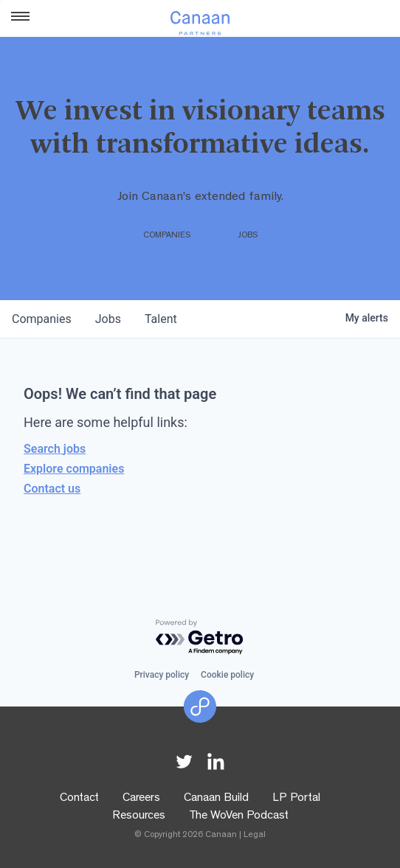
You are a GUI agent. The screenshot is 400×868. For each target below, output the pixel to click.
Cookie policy (227, 675)
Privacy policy (162, 675)
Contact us (52, 489)
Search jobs (55, 449)
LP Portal (296, 799)
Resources (139, 816)
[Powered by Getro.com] (200, 638)
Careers (141, 799)
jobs (108, 319)
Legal (255, 836)
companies (42, 319)
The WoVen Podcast (239, 816)
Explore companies (74, 469)
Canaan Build (216, 799)
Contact (79, 799)
